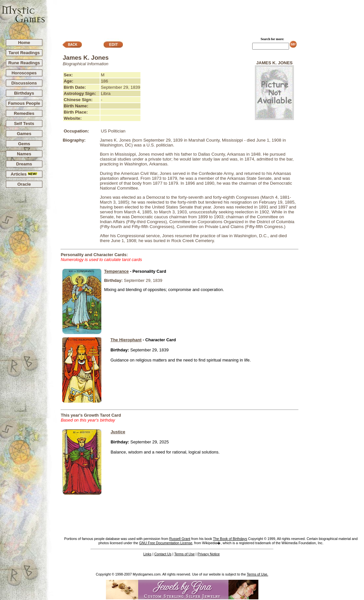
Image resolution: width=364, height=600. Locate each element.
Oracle (24, 184)
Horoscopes (24, 73)
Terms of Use (185, 554)
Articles (24, 174)
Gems (24, 144)
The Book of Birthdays (230, 539)
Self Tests (24, 123)
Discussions (24, 83)
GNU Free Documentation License (166, 543)
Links (147, 554)
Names (24, 154)
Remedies (24, 113)
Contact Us (163, 554)
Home (24, 43)
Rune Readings (24, 63)
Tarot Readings (24, 53)
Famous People (24, 103)
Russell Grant (180, 539)
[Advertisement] (205, 17)
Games (24, 134)
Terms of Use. (257, 574)
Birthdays (24, 93)
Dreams (24, 164)
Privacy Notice (209, 554)
